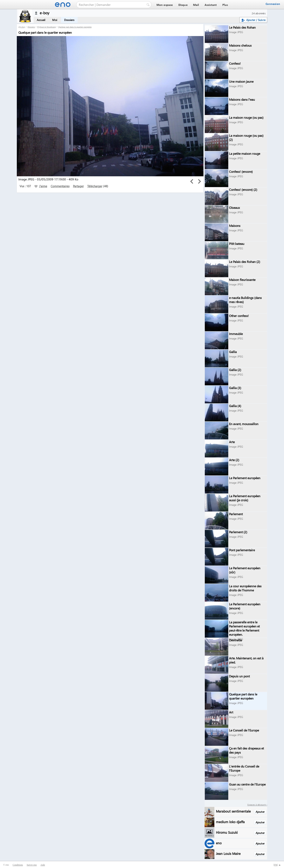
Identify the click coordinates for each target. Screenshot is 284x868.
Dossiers (69, 20)
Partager (78, 186)
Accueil (41, 20)
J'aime (41, 186)
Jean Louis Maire (228, 853)
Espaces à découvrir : (257, 805)
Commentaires (60, 186)
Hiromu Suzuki (227, 832)
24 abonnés (259, 13)
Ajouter (260, 812)
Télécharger (95, 186)
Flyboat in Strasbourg (47, 27)
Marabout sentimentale (233, 811)
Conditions (18, 865)
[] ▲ (277, 865)
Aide (43, 865)
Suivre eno (32, 865)
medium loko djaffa (230, 822)
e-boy (23, 27)
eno (219, 843)
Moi (55, 20)
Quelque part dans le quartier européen (75, 27)
